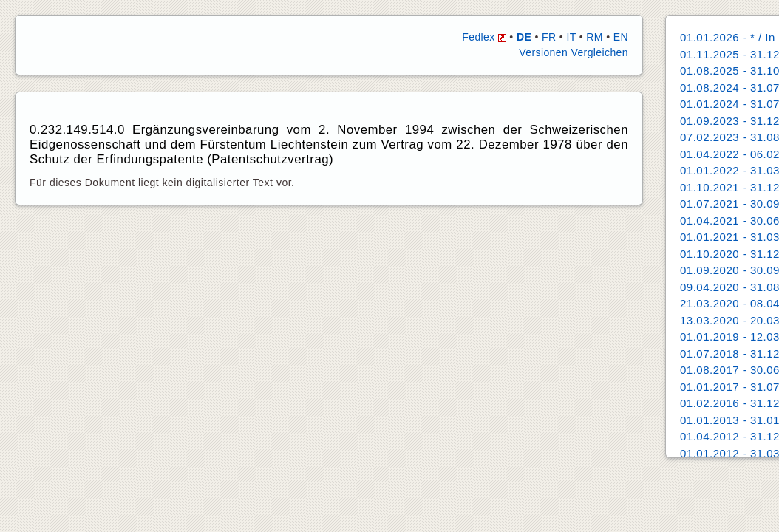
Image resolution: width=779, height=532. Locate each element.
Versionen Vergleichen (574, 52)
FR (549, 37)
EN (621, 37)
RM (595, 37)
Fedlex (484, 37)
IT (571, 37)
